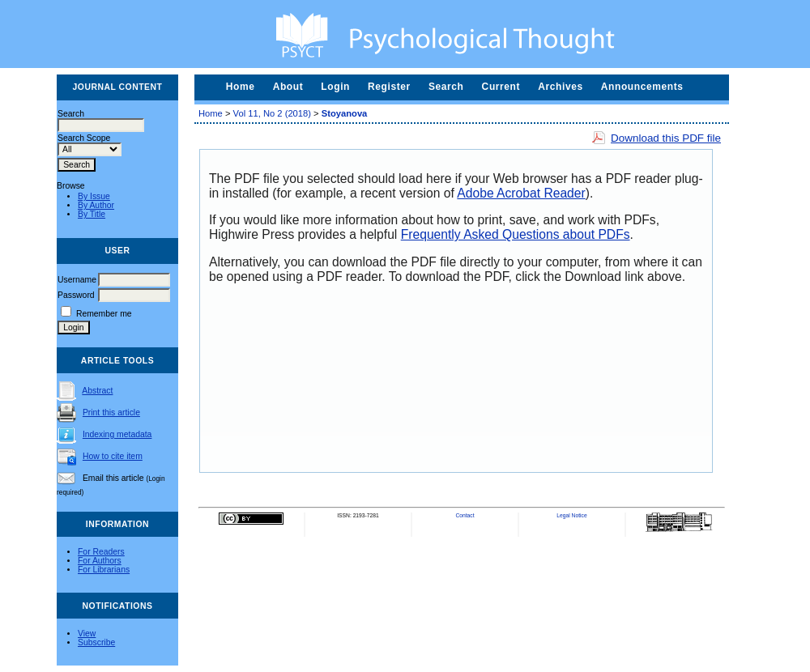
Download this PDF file (666, 138)
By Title (92, 214)
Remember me (104, 314)
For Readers (101, 552)
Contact (465, 515)
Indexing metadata (117, 434)
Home (241, 87)
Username (77, 280)
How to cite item (113, 456)
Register (389, 87)
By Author (96, 205)
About (288, 87)
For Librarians (104, 570)
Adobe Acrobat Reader (521, 193)
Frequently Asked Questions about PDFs (516, 234)
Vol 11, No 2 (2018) (272, 113)
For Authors (100, 561)
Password (76, 295)
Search (446, 87)
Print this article (111, 413)
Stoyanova (345, 113)
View (87, 634)
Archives (561, 87)
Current (501, 87)
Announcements (642, 87)
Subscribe (96, 642)
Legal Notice (571, 515)
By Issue (94, 196)
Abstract (97, 391)
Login (335, 87)
